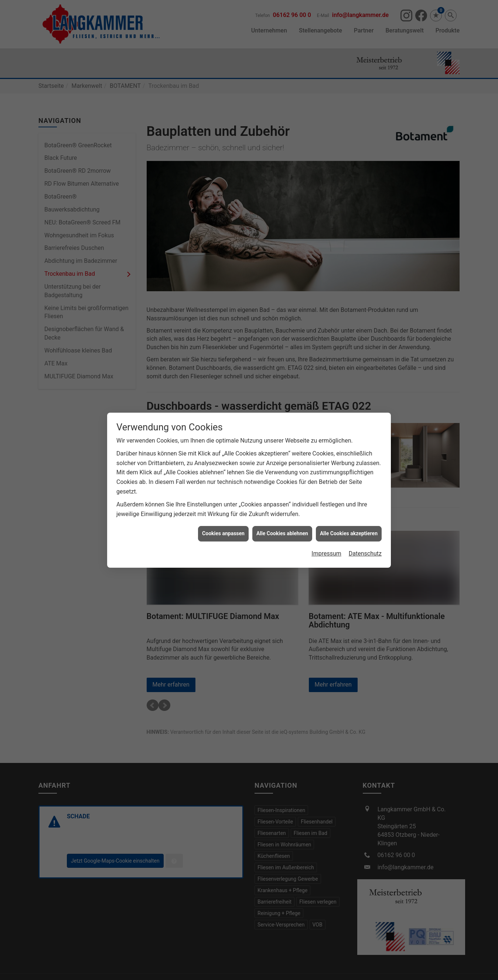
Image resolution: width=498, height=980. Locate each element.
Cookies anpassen (223, 519)
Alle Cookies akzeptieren (349, 519)
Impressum (326, 539)
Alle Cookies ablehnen (282, 519)
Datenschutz (365, 539)
